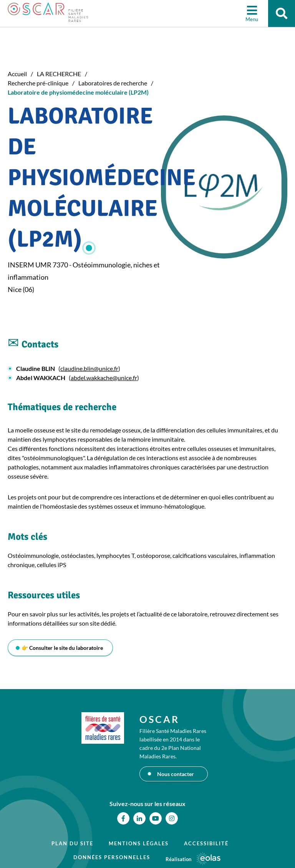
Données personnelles (112, 857)
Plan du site (72, 843)
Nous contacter (176, 774)
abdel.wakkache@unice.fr (104, 378)
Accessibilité (206, 843)
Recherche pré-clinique (38, 83)
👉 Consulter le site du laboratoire (62, 648)
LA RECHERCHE (59, 74)
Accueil (17, 74)
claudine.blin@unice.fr (89, 368)
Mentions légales (139, 843)
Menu (252, 19)
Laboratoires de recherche (113, 83)
